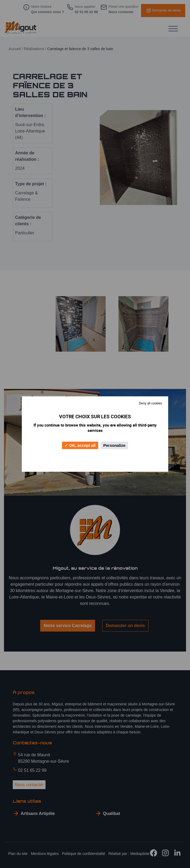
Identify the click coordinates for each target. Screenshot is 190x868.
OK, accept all (80, 445)
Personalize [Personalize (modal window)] (114, 445)
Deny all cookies (150, 403)
